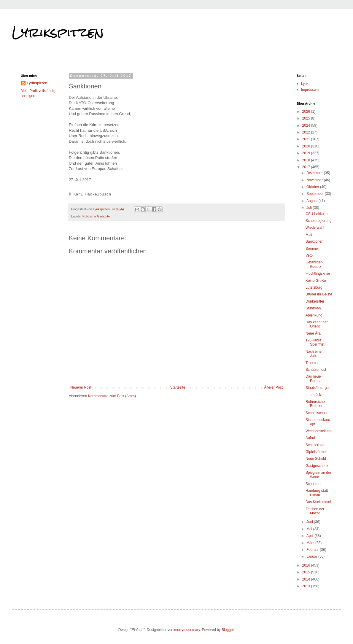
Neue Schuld (316, 459)
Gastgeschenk (317, 466)
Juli (310, 208)
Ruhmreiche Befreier (315, 404)
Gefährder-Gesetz (314, 264)
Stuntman (313, 308)
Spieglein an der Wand (318, 475)
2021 (307, 139)
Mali (309, 235)
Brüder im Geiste (319, 294)
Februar (313, 550)
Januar (312, 556)
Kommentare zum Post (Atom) (112, 396)
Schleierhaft (315, 445)
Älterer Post (273, 387)
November (315, 180)
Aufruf (310, 438)
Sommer (312, 249)
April (310, 536)
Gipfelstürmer (316, 452)
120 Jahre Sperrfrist (315, 342)
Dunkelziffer (315, 301)
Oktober (313, 187)
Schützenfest (316, 370)
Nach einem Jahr (315, 354)
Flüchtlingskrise (318, 273)
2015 (307, 572)
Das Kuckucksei (318, 502)
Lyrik (305, 84)
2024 (307, 125)
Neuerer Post (81, 387)
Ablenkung (314, 315)
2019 (307, 153)
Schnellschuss (317, 413)
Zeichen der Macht (315, 511)
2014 (307, 579)
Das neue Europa (314, 379)
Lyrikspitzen (58, 32)
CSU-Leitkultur (317, 214)
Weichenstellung (319, 431)
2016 (307, 565)
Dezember (315, 173)
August (313, 201)
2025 (307, 118)
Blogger (228, 630)
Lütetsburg (314, 287)
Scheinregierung (318, 221)
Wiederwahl (315, 228)
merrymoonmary (187, 630)
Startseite (178, 387)
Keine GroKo (316, 281)
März (311, 543)
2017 (307, 167)
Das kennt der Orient (317, 324)
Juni (310, 522)
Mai (310, 529)
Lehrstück (313, 395)
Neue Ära (313, 333)
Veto (309, 255)
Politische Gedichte (96, 216)
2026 (307, 112)
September (316, 194)
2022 (307, 132)
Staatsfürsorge (317, 388)
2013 (307, 586)
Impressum (310, 90)
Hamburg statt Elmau (317, 493)
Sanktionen (314, 241)
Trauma (312, 363)
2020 (307, 146)
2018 (307, 160)
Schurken (313, 484)
